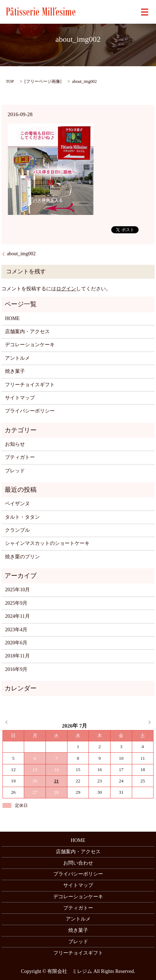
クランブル (17, 530)
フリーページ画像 (43, 81)
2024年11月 (17, 616)
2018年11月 (17, 656)
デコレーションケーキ (30, 345)
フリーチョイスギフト (30, 385)
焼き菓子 (15, 371)
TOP (10, 81)
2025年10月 (17, 590)
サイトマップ (20, 398)
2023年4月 (16, 630)
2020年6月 (16, 643)
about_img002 (21, 254)
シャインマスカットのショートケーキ (47, 543)
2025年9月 (16, 603)
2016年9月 (16, 669)
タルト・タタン (22, 517)
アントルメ (17, 358)
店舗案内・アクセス (27, 332)
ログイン (66, 289)
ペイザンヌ (17, 504)
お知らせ (15, 444)
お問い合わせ (78, 863)
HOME (12, 318)
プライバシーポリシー (30, 411)
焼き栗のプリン (22, 557)
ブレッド (15, 471)
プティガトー (20, 457)
